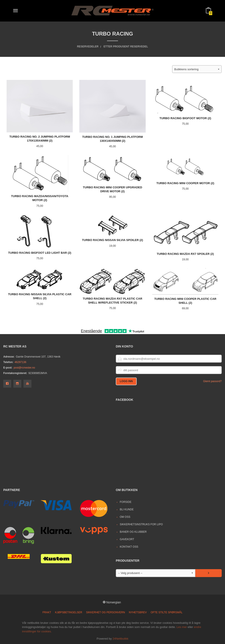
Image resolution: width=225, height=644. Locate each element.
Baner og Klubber (133, 532)
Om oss (125, 517)
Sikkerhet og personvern (106, 612)
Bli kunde (127, 509)
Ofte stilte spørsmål (167, 612)
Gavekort (127, 539)
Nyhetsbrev (138, 612)
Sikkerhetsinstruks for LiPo (141, 524)
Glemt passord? (212, 381)
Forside (126, 502)
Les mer (182, 627)
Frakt (47, 612)
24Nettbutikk (120, 639)
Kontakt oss (129, 547)
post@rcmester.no (24, 368)
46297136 (20, 362)
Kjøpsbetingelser (69, 612)
